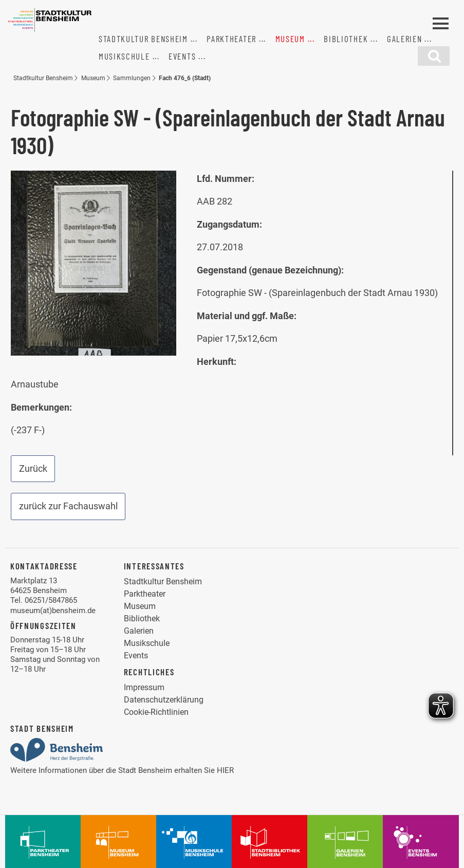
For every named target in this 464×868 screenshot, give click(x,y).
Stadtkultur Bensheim (143, 39)
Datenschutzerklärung (164, 700)
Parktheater (231, 39)
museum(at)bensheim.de (53, 611)
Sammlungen (132, 78)
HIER (225, 770)
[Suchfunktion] (434, 56)
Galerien (405, 39)
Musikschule (124, 56)
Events (182, 56)
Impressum (144, 687)
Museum (290, 39)
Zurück (33, 468)
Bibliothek (346, 39)
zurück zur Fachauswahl (68, 506)
